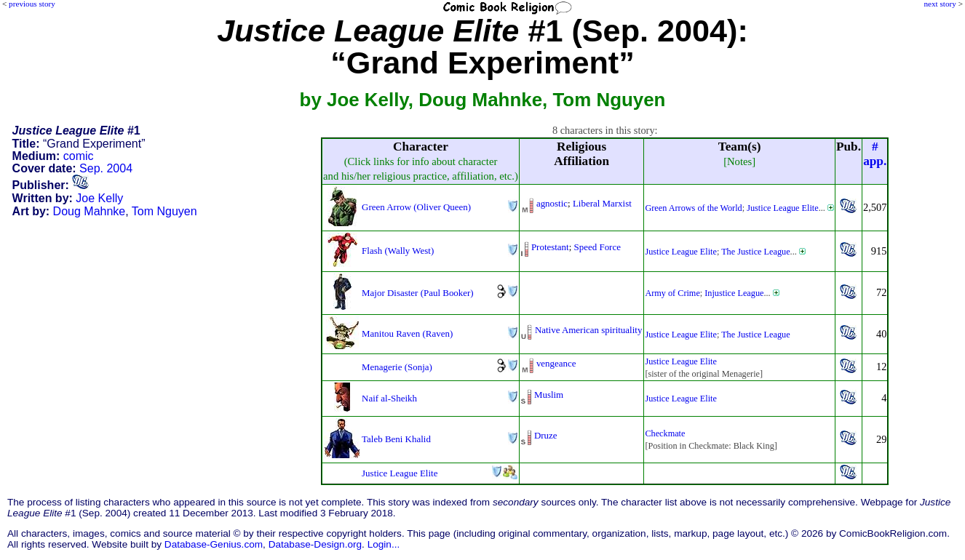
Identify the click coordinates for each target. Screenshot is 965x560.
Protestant (550, 247)
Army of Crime (672, 293)
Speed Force (597, 247)
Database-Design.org (315, 544)
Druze (546, 435)
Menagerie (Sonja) (397, 367)
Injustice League (734, 293)
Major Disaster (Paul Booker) (418, 293)
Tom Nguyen (164, 211)
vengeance (556, 363)
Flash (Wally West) (398, 251)
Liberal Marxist (602, 203)
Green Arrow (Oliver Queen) (416, 207)
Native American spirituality (588, 330)
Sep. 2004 (106, 168)
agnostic (552, 203)
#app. (875, 154)
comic (79, 156)
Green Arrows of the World (693, 208)
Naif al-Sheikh (389, 398)
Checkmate (665, 433)
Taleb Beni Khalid (396, 439)
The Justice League (755, 252)
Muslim (549, 395)
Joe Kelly (99, 198)
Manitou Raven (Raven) (407, 333)
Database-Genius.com (214, 544)
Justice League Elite (783, 208)
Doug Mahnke (90, 211)
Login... (384, 544)
